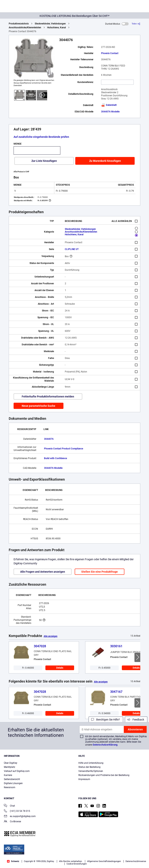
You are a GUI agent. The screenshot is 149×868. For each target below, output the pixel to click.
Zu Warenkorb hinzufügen (105, 161)
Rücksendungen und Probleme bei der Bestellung (104, 775)
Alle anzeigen (51, 636)
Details (60, 668)
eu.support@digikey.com (20, 817)
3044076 (49, 439)
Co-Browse (12, 822)
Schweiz (13, 861)
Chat (9, 806)
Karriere (8, 775)
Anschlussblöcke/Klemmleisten (25, 28)
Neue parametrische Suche (39, 406)
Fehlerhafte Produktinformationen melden (48, 397)
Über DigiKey (11, 763)
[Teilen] (136, 24)
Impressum (84, 779)
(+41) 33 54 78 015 (17, 811)
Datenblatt (109, 105)
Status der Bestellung (89, 767)
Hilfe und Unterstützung (91, 763)
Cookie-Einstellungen (77, 864)
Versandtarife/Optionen (91, 771)
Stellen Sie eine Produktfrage (100, 572)
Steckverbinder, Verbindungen (50, 24)
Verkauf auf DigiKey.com (17, 771)
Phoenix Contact (110, 53)
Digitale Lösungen (13, 783)
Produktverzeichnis (19, 24)
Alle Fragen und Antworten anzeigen (43, 572)
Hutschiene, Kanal (56, 28)
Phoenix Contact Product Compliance (64, 449)
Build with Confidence (55, 458)
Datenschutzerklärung (105, 745)
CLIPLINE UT (72, 249)
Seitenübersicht (12, 779)
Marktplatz (10, 767)
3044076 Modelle (110, 112)
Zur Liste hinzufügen (44, 161)
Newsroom (10, 787)
